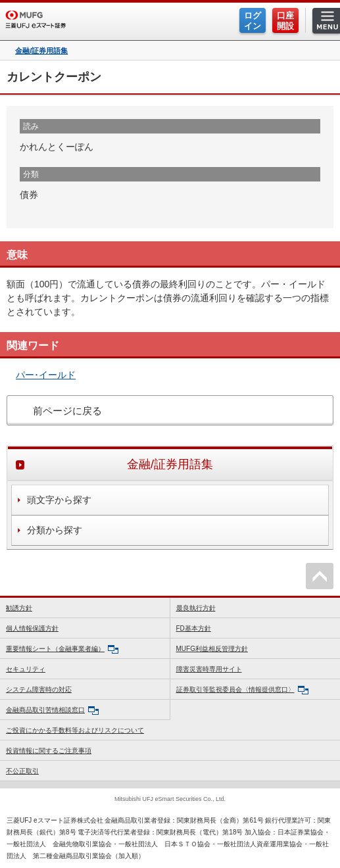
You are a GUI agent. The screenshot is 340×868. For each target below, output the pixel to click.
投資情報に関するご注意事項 (49, 751)
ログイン (253, 21)
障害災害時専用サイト (209, 669)
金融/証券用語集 (41, 51)
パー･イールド (46, 375)
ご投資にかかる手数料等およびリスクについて (75, 730)
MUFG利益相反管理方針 (212, 649)
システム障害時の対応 (39, 689)
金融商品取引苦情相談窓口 (52, 711)
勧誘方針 (19, 608)
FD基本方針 (194, 628)
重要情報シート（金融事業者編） (62, 649)
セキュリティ (26, 669)
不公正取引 (22, 771)
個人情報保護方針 (32, 628)
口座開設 (285, 21)
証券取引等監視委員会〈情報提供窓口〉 (242, 690)
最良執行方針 (196, 608)
